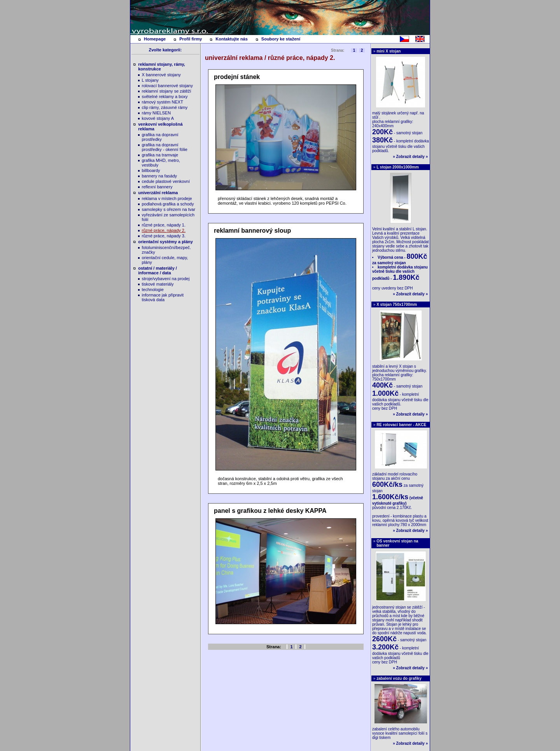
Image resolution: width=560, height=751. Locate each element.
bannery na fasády (160, 176)
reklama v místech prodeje (167, 198)
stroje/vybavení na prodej (166, 279)
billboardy (151, 170)
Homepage (155, 39)
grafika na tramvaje (160, 155)
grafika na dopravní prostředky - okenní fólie (165, 147)
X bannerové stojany (161, 75)
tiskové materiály (158, 284)
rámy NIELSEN (157, 113)
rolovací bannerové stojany (167, 86)
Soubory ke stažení (281, 39)
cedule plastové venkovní (166, 181)
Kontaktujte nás (232, 39)
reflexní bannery (157, 187)
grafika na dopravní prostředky (160, 137)
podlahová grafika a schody (168, 204)
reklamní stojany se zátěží (167, 91)
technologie (153, 290)
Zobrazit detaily (410, 157)
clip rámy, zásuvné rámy (165, 107)
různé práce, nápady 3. (164, 236)
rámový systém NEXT (163, 102)
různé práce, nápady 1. (164, 225)
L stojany (150, 80)
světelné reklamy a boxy (165, 97)
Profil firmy (191, 39)
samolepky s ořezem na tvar (169, 209)
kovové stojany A (158, 118)
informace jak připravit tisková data (163, 297)
